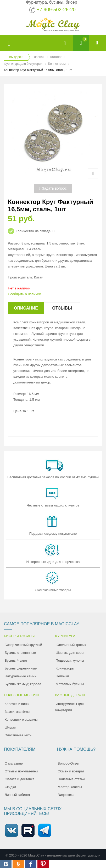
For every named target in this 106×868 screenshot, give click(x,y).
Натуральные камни (21, 676)
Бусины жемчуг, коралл (23, 684)
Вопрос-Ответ (69, 763)
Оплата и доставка (20, 779)
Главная (38, 57)
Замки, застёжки (18, 712)
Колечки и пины (17, 704)
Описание (26, 308)
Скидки (10, 787)
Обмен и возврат (71, 771)
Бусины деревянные (21, 668)
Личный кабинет (18, 795)
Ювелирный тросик (71, 645)
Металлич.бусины (70, 684)
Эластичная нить (18, 735)
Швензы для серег (70, 653)
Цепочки (62, 676)
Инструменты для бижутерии (69, 707)
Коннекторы (57, 64)
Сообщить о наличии (24, 294)
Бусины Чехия (16, 660)
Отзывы (62, 308)
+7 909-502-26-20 (56, 10)
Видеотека (66, 795)
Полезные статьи (71, 779)
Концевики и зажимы (21, 720)
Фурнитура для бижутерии (23, 64)
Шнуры (10, 727)
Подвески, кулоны (70, 660)
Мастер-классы (70, 787)
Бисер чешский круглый (23, 645)
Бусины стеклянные (20, 653)
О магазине (14, 763)
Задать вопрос (53, 188)
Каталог (56, 57)
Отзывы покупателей (21, 771)
